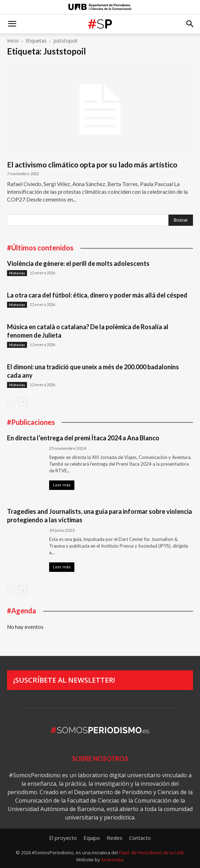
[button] (12, 24)
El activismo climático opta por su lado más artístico (92, 164)
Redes (115, 838)
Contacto (140, 838)
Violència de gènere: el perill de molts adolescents (78, 263)
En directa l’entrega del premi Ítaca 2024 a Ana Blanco (83, 438)
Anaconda (112, 860)
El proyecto (63, 838)
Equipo (92, 838)
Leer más (62, 485)
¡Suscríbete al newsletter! (64, 680)
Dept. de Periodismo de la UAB (151, 853)
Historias (17, 273)
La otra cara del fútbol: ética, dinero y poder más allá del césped (97, 295)
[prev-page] (11, 401)
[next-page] (23, 401)
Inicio (13, 41)
